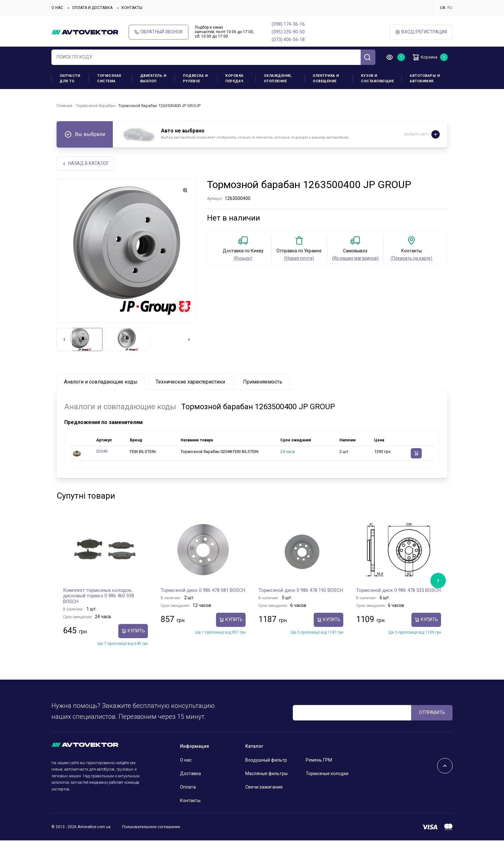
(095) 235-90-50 (288, 32)
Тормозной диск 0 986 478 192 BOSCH (301, 591)
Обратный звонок (158, 32)
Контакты (132, 8)
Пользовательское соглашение (151, 827)
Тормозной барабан (95, 106)
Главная (64, 106)
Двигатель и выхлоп (153, 78)
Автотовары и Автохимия (425, 78)
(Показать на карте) (411, 259)
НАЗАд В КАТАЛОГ (86, 164)
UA (443, 8)
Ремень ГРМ (319, 761)
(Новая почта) (299, 259)
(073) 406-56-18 (288, 40)
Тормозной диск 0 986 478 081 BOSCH (203, 591)
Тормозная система (109, 78)
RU (450, 8)
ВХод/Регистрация (421, 32)
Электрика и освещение (326, 78)
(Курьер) (243, 259)
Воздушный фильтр (266, 761)
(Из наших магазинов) (355, 259)
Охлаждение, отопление (278, 78)
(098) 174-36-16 (288, 24)
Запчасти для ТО (70, 78)
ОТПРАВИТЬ (432, 713)
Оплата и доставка (92, 8)
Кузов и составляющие (377, 78)
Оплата (188, 788)
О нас (57, 8)
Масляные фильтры (266, 774)
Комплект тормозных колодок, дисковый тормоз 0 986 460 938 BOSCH (99, 596)
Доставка (190, 774)
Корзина (427, 57)
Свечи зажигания (264, 788)
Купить (133, 632)
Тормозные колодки (327, 774)
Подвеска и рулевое (195, 78)
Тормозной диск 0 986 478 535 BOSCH (398, 591)
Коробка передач (234, 78)
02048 (102, 452)
